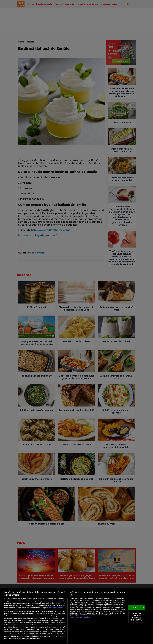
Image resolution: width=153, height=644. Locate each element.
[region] (76, 616)
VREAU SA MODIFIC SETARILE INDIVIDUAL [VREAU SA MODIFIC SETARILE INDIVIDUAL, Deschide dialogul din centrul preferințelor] (137, 617)
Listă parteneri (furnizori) (81, 617)
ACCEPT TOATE (137, 608)
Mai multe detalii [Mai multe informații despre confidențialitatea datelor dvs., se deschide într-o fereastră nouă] (56, 608)
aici (39, 627)
